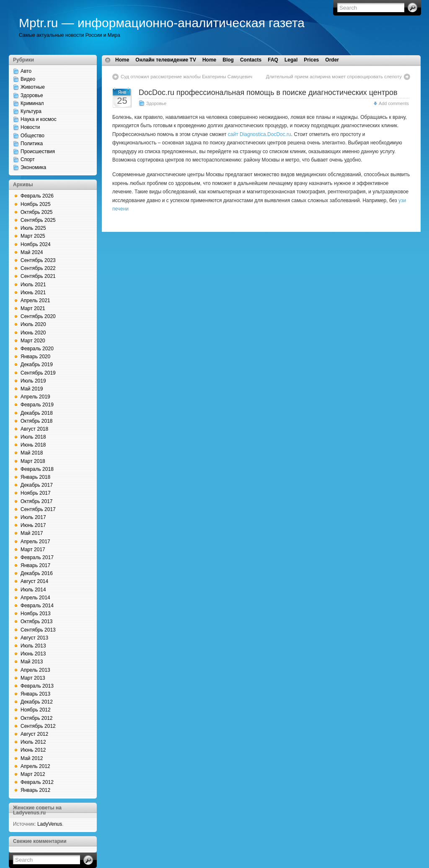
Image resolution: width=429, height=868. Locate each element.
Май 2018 (32, 453)
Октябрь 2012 (37, 718)
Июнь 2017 (33, 525)
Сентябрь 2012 (38, 726)
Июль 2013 (33, 646)
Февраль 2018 (37, 469)
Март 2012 (33, 774)
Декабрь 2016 (37, 573)
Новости (30, 127)
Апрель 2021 (35, 300)
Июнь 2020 (33, 333)
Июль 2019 (33, 381)
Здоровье (32, 95)
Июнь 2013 (33, 654)
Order (332, 60)
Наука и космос (39, 119)
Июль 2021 (33, 285)
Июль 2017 (33, 517)
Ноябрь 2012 (36, 710)
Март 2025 (33, 236)
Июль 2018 (33, 437)
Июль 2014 (33, 590)
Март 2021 (33, 308)
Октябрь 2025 (37, 212)
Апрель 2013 (35, 670)
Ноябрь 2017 (36, 493)
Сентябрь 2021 (38, 276)
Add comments (394, 103)
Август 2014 (34, 581)
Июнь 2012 (33, 750)
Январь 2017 (35, 565)
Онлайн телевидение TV (166, 60)
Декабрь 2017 (37, 485)
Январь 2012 (35, 790)
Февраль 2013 (37, 686)
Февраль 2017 (37, 557)
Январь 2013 (35, 694)
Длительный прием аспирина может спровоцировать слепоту (334, 77)
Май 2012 (32, 758)
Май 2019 (32, 389)
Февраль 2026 (37, 196)
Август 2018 (34, 429)
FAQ (273, 60)
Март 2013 (33, 678)
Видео (28, 79)
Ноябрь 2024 (36, 244)
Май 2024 (32, 252)
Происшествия (38, 152)
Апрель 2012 (35, 766)
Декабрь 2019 (37, 365)
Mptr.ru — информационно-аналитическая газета (162, 23)
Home (122, 60)
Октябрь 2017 (37, 501)
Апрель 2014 (35, 598)
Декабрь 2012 (37, 702)
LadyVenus (50, 824)
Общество (32, 136)
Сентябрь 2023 (38, 260)
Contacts (251, 60)
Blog (228, 60)
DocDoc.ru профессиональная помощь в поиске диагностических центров (268, 92)
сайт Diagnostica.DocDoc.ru (260, 134)
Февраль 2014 (37, 606)
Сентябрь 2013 (38, 630)
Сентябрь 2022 (38, 268)
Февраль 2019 (37, 405)
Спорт (28, 159)
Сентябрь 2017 (38, 509)
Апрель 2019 (35, 397)
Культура (31, 111)
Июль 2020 (33, 324)
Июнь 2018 (33, 445)
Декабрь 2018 (37, 413)
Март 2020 (33, 341)
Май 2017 (32, 533)
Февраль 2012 (37, 782)
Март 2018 (33, 461)
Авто (26, 71)
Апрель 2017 (35, 542)
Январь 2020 (35, 357)
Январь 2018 (35, 477)
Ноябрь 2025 (36, 204)
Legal (291, 60)
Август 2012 (34, 734)
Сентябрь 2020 (38, 316)
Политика (32, 144)
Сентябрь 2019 (38, 373)
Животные (33, 87)
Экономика (33, 167)
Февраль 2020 (37, 349)
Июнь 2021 (33, 293)
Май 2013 (32, 662)
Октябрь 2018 (37, 421)
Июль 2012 (33, 742)
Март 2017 (33, 550)
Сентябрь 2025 (38, 220)
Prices (311, 60)
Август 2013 (34, 638)
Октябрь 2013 (37, 621)
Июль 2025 (33, 228)
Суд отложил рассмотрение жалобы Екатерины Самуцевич (186, 77)
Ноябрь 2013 (36, 614)
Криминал (32, 103)
